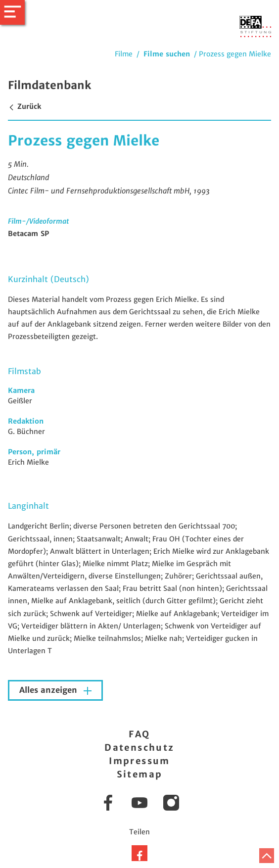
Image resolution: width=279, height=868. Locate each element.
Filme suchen (167, 54)
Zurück (24, 106)
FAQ (139, 734)
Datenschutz (139, 747)
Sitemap (140, 774)
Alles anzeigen (49, 690)
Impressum (139, 761)
